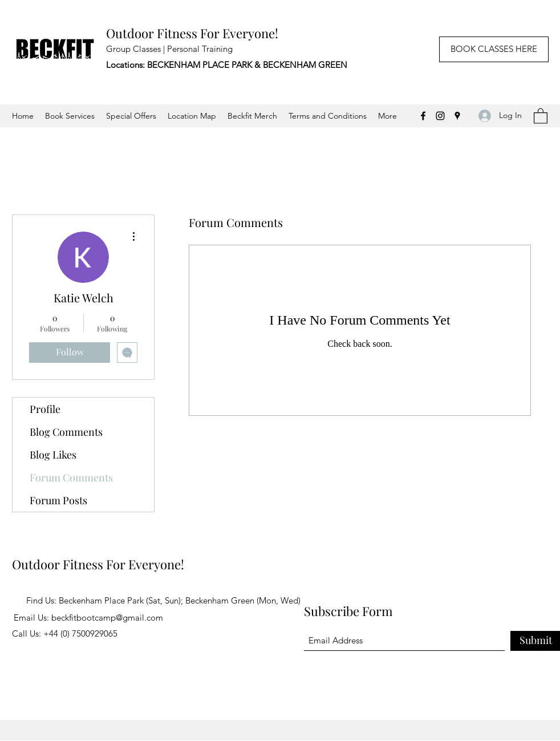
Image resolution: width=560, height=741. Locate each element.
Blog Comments (66, 432)
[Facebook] (423, 116)
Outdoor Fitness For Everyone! (192, 33)
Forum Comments (71, 477)
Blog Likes (53, 455)
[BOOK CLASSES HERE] (494, 49)
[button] (541, 116)
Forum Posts (58, 500)
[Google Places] (457, 116)
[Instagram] (440, 116)
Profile (45, 409)
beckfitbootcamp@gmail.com (107, 617)
